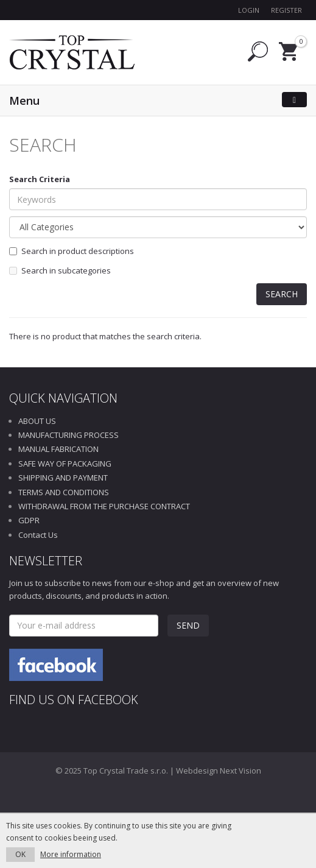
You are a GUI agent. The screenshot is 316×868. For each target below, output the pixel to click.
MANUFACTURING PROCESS (68, 435)
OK (20, 854)
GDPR (29, 520)
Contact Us (38, 535)
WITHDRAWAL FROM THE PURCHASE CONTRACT (104, 506)
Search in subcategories (60, 270)
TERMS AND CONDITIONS (64, 492)
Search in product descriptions (72, 251)
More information (71, 854)
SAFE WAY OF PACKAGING (65, 464)
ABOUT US (37, 421)
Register (286, 10)
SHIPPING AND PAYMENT (63, 478)
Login (249, 10)
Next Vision (241, 771)
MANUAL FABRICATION (58, 449)
